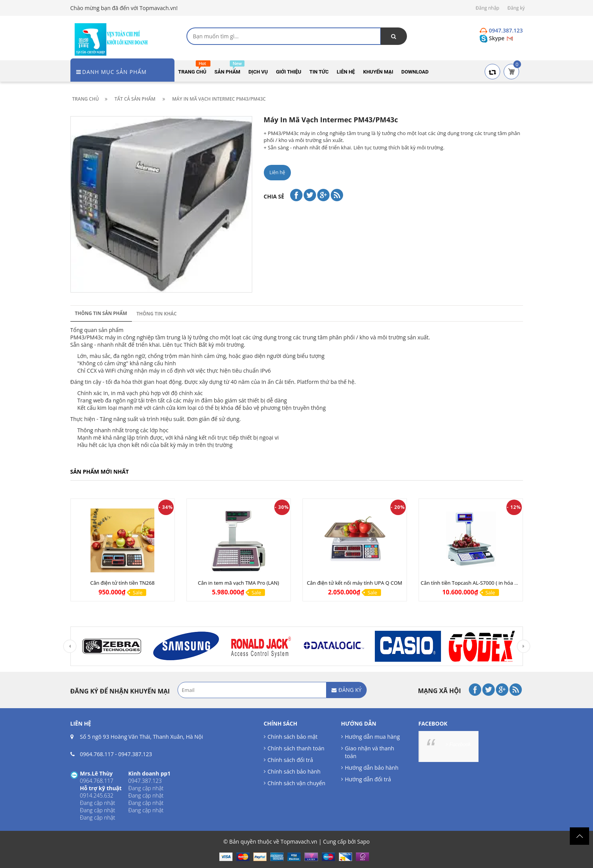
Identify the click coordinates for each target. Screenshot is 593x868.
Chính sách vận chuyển (296, 783)
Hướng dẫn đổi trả (368, 779)
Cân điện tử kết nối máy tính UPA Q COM (355, 583)
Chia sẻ (274, 196)
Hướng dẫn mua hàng (373, 737)
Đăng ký (516, 8)
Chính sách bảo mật (293, 737)
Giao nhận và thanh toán (370, 752)
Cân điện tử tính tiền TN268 (122, 583)
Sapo (363, 841)
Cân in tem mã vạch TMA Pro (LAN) (239, 583)
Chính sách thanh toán (296, 748)
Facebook (460, 744)
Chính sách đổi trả (291, 760)
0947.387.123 (135, 754)
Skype (493, 38)
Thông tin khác (157, 314)
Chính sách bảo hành (294, 771)
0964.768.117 (97, 754)
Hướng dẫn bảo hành (372, 768)
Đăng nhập (488, 8)
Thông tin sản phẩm (101, 313)
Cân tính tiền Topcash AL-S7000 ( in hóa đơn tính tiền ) (484, 583)
